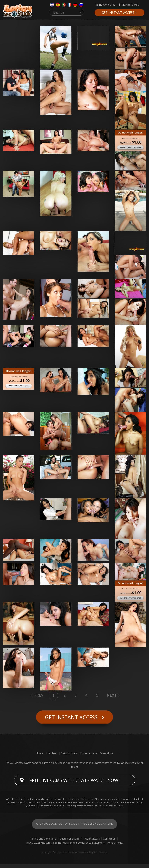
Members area (130, 5)
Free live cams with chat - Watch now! (75, 784)
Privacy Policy (115, 847)
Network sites (107, 5)
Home (40, 757)
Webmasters (92, 842)
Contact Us (109, 842)
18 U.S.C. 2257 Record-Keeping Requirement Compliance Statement (65, 847)
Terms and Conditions (44, 842)
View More (107, 757)
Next (112, 695)
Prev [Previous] (38, 695)
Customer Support (71, 842)
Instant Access (89, 757)
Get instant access (118, 13)
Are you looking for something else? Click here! (75, 828)
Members (52, 757)
